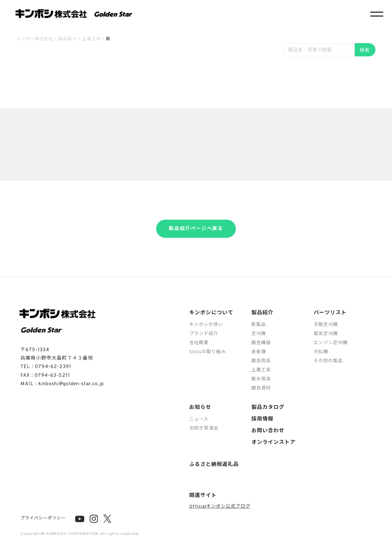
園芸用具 (261, 361)
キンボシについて (211, 313)
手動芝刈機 (326, 325)
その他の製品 (328, 361)
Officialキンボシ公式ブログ (220, 507)
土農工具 (261, 370)
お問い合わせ (268, 431)
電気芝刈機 (326, 334)
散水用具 (261, 379)
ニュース (199, 419)
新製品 (259, 325)
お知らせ (200, 408)
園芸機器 (261, 343)
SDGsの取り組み (208, 352)
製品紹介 (262, 313)
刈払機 (321, 352)
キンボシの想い (206, 325)
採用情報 (262, 419)
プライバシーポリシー (43, 518)
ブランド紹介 (204, 334)
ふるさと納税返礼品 (214, 465)
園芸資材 (261, 388)
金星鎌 (259, 352)
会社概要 (199, 343)
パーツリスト (330, 313)
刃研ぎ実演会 (204, 428)
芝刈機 (259, 334)
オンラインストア (273, 443)
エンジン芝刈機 (331, 343)
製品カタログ (268, 408)
